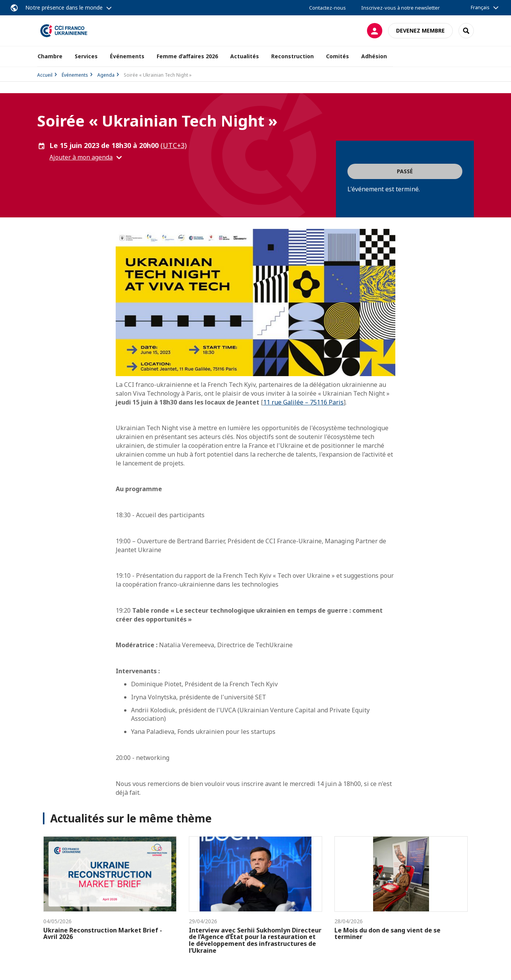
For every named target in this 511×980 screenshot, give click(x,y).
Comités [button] (337, 56)
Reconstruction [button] (292, 56)
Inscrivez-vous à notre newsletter (400, 8)
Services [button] (86, 56)
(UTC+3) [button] (174, 145)
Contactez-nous (328, 8)
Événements (75, 75)
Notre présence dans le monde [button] (64, 7)
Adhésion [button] (374, 56)
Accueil (45, 75)
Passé (405, 171)
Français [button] (480, 7)
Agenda (106, 75)
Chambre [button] (50, 56)
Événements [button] (127, 56)
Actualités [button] (245, 56)
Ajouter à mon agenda (81, 157)
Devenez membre (420, 30)
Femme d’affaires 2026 (187, 56)
